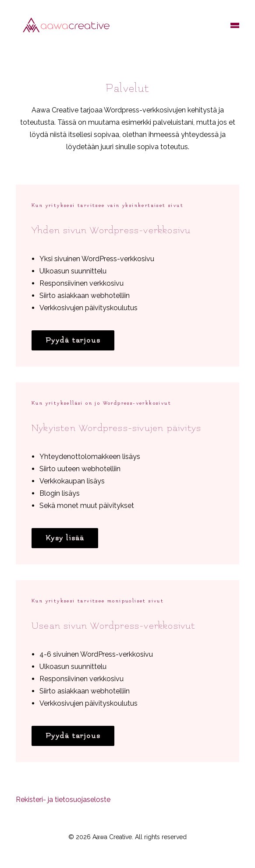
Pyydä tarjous (73, 340)
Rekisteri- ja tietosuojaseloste (63, 800)
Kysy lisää (65, 538)
